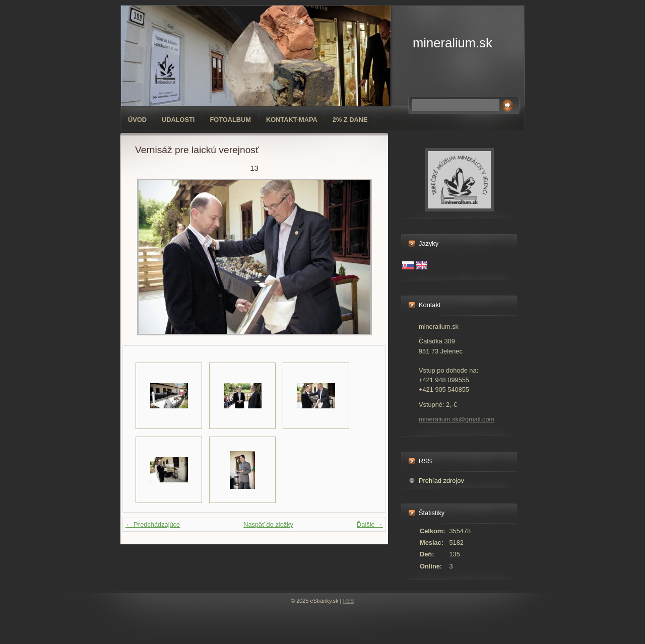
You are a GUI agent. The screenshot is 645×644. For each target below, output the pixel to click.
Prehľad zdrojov (441, 481)
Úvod (137, 120)
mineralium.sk (453, 43)
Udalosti (178, 120)
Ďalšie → (370, 524)
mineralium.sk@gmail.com (457, 419)
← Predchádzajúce (153, 524)
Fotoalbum (230, 120)
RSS (348, 601)
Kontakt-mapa (292, 120)
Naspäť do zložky (268, 524)
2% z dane (350, 120)
